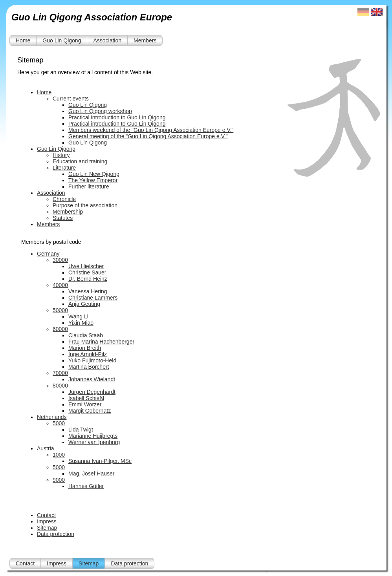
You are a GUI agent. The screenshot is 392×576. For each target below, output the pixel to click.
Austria (46, 448)
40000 (60, 285)
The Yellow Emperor (93, 180)
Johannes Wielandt (92, 379)
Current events (71, 99)
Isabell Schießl (86, 398)
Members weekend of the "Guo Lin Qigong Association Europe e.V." (151, 130)
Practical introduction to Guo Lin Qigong (117, 117)
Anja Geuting (84, 304)
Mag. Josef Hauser (92, 474)
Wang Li (78, 316)
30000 (60, 260)
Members (145, 40)
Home (23, 40)
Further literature (89, 187)
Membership (68, 212)
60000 (60, 329)
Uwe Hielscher (86, 266)
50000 (60, 310)
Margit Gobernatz (90, 411)
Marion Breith (85, 348)
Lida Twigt (81, 430)
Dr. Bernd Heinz (88, 279)
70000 (60, 373)
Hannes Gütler (86, 486)
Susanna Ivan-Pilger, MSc (100, 461)
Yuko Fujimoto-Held (92, 360)
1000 (59, 455)
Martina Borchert (89, 367)
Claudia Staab (86, 335)
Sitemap (47, 528)
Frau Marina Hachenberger (101, 342)
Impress (47, 521)
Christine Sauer (87, 272)
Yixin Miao (81, 323)
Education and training (80, 161)
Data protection (56, 534)
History (61, 155)
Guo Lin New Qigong (94, 174)
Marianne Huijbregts (93, 436)
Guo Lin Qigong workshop (100, 111)
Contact (46, 515)
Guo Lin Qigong (62, 40)
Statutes (63, 218)
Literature (64, 168)
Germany (48, 254)
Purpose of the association (85, 205)
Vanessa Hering (88, 291)
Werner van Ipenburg (94, 442)
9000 (59, 480)
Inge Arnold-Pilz (88, 354)
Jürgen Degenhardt (92, 392)
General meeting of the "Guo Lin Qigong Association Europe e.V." (148, 136)
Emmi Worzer (85, 404)
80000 (60, 386)
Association (107, 40)
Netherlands (52, 417)
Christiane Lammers (93, 298)
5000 (59, 423)
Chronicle (64, 199)
